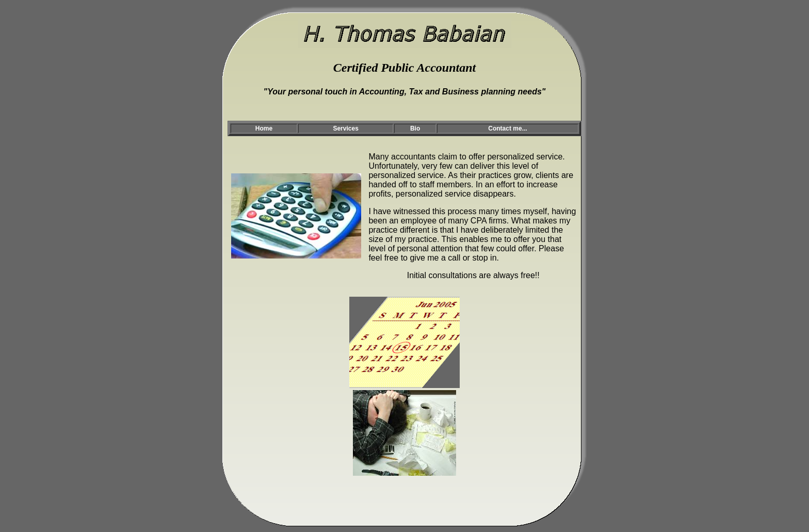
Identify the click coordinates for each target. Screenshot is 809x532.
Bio (415, 128)
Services (345, 128)
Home (264, 128)
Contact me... (507, 128)
